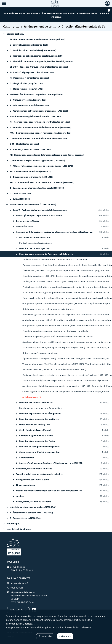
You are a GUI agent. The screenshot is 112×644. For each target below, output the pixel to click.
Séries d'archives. (15, 34)
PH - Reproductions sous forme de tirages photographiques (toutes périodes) (47, 155)
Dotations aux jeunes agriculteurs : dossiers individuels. (48, 309)
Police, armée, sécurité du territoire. (34, 502)
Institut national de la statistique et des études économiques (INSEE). (49, 491)
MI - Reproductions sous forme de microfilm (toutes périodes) (40, 122)
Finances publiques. (26, 485)
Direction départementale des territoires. (39, 419)
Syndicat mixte (27, 458)
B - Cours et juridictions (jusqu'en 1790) (29, 45)
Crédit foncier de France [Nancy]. (35, 430)
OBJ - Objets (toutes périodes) (24, 144)
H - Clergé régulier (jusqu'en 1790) (26, 89)
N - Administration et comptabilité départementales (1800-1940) (41, 128)
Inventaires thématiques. (19, 529)
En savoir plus (45, 636)
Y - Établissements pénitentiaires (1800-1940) (31, 513)
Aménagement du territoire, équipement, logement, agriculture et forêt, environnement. (59, 232)
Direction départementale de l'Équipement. (40, 414)
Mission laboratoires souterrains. (35, 238)
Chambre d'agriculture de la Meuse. (36, 436)
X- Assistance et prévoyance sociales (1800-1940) (33, 507)
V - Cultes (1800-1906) (20, 199)
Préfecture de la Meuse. (27, 221)
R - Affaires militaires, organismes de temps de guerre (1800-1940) (41, 166)
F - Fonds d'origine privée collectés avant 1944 (32, 72)
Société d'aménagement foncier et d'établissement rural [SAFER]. (51, 463)
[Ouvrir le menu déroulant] (4, 4)
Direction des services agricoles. (35, 249)
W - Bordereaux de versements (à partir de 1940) (33, 205)
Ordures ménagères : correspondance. (40, 353)
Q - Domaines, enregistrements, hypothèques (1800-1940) (37, 161)
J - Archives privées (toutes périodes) (28, 100)
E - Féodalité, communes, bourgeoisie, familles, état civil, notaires (42, 61)
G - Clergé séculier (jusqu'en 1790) (26, 83)
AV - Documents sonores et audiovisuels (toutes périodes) (38, 39)
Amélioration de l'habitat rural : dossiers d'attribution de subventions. (55, 260)
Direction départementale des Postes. (37, 441)
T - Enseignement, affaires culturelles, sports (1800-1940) (37, 188)
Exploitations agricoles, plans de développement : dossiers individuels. (55, 331)
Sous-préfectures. (25, 227)
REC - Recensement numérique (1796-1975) (31, 172)
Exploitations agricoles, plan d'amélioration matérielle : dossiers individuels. (58, 337)
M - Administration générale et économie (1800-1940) (35, 117)
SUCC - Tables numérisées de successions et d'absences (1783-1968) (42, 183)
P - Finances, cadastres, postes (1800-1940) (30, 150)
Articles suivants (30, 397)
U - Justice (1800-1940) (21, 194)
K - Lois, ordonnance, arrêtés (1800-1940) (30, 105)
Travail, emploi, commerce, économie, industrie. (40, 474)
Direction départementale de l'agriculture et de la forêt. (46, 254)
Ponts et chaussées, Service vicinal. (35, 243)
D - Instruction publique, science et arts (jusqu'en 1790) (37, 56)
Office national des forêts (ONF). (35, 425)
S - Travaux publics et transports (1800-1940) (31, 177)
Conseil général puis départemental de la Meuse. (39, 216)
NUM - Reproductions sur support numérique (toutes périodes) (40, 133)
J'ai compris (65, 636)
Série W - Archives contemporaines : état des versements (40, 210)
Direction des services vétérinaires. (36, 403)
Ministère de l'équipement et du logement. (40, 447)
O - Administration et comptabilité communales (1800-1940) (39, 139)
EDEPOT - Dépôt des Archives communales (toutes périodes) (39, 67)
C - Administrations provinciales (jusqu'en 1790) (33, 50)
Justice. (20, 496)
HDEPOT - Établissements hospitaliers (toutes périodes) (37, 94)
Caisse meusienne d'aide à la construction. (40, 452)
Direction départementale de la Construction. (40, 408)
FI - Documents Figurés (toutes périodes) (29, 78)
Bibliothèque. (13, 524)
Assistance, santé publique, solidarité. (34, 469)
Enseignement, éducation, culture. (33, 480)
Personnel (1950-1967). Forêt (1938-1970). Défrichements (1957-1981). (54, 370)
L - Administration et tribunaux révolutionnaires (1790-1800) (39, 111)
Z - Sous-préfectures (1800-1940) (26, 518)
